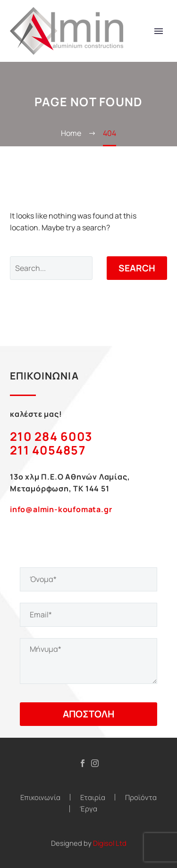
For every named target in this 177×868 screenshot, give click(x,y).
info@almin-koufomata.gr (61, 509)
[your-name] (88, 579)
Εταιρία (93, 797)
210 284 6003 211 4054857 (51, 443)
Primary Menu (159, 31)
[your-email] (88, 615)
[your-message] (88, 661)
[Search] (51, 268)
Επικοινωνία (40, 797)
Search (137, 268)
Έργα (88, 809)
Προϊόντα (141, 797)
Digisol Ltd (110, 843)
